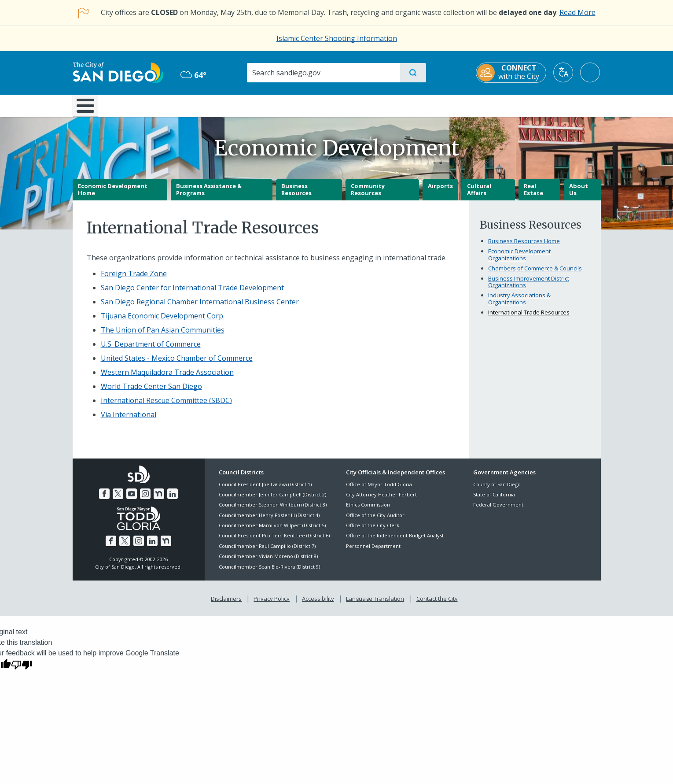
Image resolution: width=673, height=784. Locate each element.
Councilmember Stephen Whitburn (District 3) (273, 511)
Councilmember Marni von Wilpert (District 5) (272, 531)
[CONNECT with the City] (512, 73)
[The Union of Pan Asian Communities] (163, 337)
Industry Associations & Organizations (519, 305)
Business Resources (296, 196)
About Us (579, 196)
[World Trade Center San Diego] (151, 393)
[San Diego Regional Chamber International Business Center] (200, 308)
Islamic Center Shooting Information (337, 38)
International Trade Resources (529, 318)
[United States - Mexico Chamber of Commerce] (177, 365)
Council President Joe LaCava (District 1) (265, 490)
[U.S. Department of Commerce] (151, 351)
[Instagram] (145, 500)
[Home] (90, 109)
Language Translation (375, 605)
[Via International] (129, 421)
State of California (494, 501)
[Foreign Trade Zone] (134, 280)
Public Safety (472, 105)
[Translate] (564, 72)
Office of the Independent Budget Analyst (395, 542)
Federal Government (498, 511)
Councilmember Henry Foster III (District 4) (269, 521)
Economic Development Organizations (519, 261)
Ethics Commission (368, 511)
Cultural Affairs (479, 196)
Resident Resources (228, 105)
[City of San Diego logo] (118, 72)
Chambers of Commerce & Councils (535, 274)
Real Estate (533, 196)
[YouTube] (132, 500)
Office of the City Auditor (375, 521)
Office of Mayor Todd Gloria (379, 490)
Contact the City (437, 605)
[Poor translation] (22, 670)
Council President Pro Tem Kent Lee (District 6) (274, 542)
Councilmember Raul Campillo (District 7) (267, 552)
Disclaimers (226, 605)
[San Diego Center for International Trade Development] (192, 294)
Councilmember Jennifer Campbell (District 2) (272, 501)
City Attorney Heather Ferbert (381, 501)
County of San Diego (497, 490)
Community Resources (368, 196)
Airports (440, 192)
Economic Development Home (113, 196)
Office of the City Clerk (373, 531)
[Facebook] (104, 500)
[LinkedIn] (173, 500)
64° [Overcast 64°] (193, 75)
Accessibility (318, 605)
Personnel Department (373, 552)
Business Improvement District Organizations (529, 288)
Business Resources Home (524, 248)
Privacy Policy (272, 605)
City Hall (558, 105)
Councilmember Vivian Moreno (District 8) (268, 563)
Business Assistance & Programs (209, 196)
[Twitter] (118, 500)
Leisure (147, 105)
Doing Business (306, 105)
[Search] (323, 73)
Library (386, 105)
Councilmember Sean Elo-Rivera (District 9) (269, 573)
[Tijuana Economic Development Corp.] (163, 322)
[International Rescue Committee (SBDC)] (166, 407)
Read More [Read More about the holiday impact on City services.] (577, 12)
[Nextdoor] (159, 500)
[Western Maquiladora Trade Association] (167, 379)
